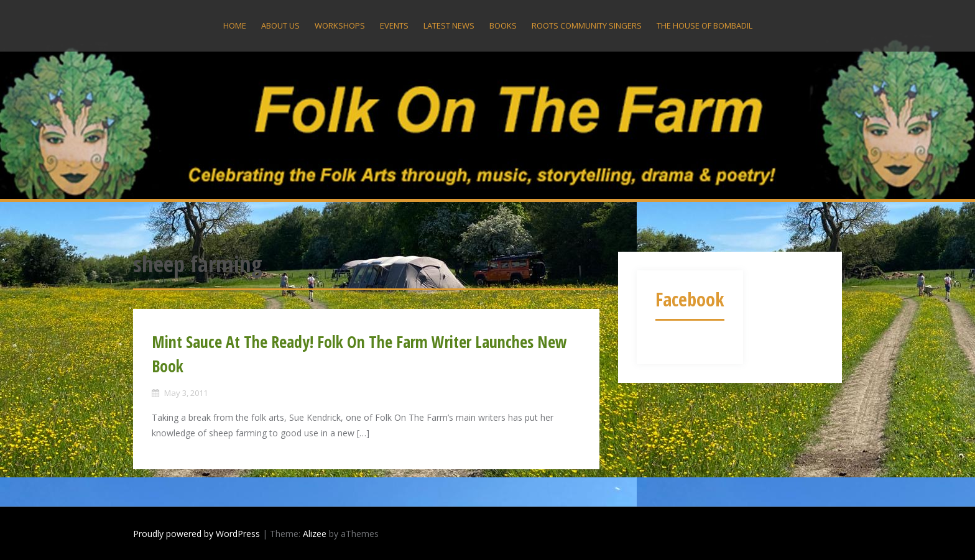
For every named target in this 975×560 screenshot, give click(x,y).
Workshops (340, 25)
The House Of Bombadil (705, 25)
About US (280, 25)
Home (235, 25)
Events (394, 25)
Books (503, 25)
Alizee (315, 534)
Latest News (449, 25)
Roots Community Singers (587, 25)
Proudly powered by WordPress (196, 534)
